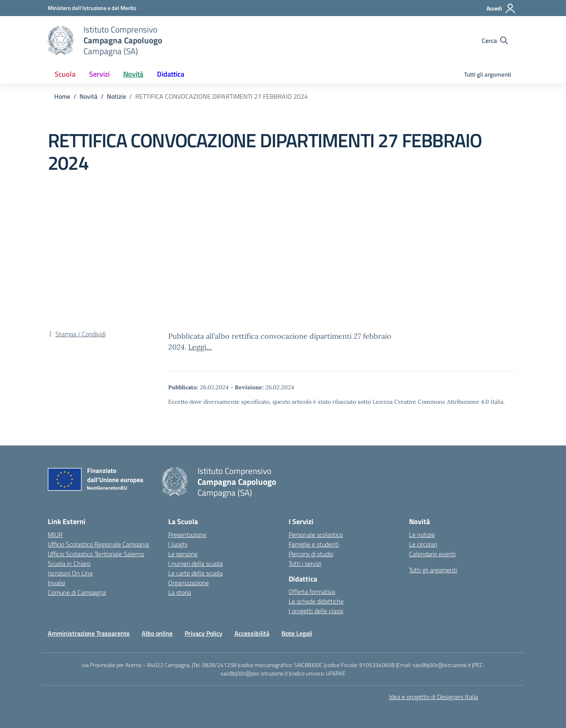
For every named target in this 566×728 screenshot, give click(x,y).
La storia (180, 592)
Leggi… (200, 347)
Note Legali (297, 633)
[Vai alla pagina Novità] (89, 96)
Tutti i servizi (305, 563)
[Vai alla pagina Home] (62, 96)
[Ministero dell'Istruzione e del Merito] (92, 8)
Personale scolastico (316, 535)
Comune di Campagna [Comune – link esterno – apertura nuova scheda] (77, 592)
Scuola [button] (65, 74)
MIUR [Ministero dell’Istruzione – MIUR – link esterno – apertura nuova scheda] (55, 535)
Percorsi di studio (311, 554)
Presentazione (187, 535)
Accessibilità (252, 633)
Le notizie (422, 535)
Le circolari (423, 544)
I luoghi (178, 544)
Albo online (157, 633)
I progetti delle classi (316, 611)
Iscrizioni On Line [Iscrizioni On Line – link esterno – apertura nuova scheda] (70, 573)
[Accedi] (501, 8)
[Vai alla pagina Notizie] (116, 96)
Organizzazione (188, 583)
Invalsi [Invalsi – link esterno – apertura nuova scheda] (56, 583)
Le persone (183, 554)
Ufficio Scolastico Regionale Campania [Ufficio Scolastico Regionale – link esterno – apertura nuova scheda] (98, 544)
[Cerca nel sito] (495, 41)
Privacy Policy (204, 633)
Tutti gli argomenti (488, 74)
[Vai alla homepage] (61, 41)
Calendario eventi (432, 554)
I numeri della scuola (195, 563)
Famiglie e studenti (314, 544)
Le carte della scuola (195, 573)
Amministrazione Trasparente (89, 633)
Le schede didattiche (316, 601)
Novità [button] (133, 74)
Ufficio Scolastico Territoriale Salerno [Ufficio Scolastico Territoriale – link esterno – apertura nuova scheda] (96, 554)
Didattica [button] (171, 74)
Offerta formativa (312, 592)
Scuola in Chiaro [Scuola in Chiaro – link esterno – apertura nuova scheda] (69, 563)
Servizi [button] (99, 74)
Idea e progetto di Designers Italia (434, 697)
